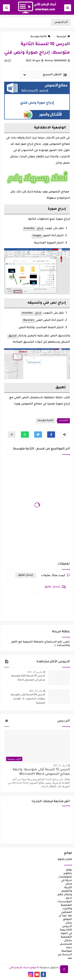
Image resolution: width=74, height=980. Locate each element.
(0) (8, 61)
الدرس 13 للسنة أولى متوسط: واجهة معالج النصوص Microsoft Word (41, 772)
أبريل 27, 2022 (60, 765)
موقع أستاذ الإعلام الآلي (23, 968)
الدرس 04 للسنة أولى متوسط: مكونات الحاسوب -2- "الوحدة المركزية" (28, 699)
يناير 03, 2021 (36, 691)
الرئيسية (63, 37)
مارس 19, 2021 (35, 672)
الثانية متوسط (40, 37)
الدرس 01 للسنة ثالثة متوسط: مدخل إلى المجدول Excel (28, 678)
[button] (51, 435)
